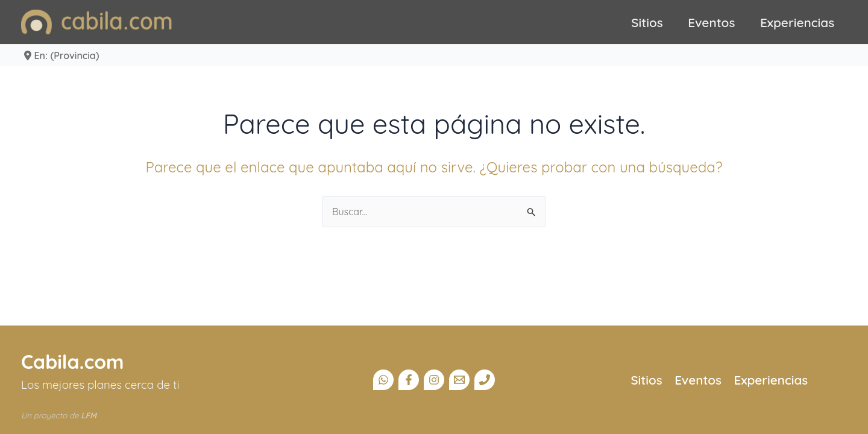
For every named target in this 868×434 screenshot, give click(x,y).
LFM (89, 415)
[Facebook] (409, 380)
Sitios (647, 22)
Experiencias (797, 22)
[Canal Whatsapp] (383, 380)
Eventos (711, 22)
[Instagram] (434, 380)
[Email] (459, 380)
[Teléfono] (485, 380)
